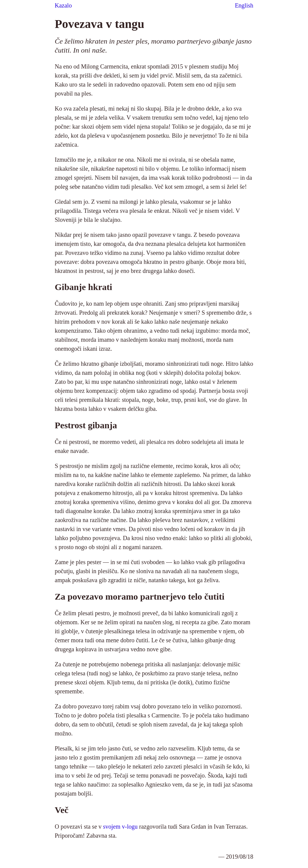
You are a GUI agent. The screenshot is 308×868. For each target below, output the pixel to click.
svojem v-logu (120, 827)
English (244, 5)
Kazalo (63, 5)
